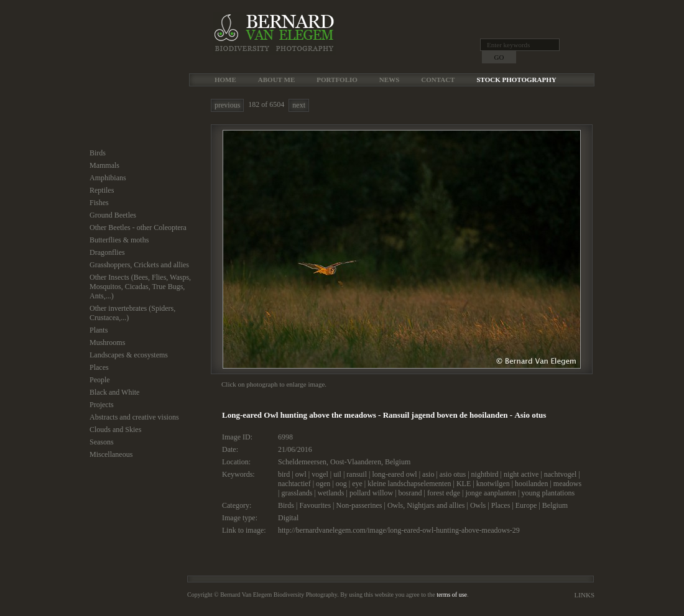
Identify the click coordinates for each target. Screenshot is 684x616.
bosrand (410, 493)
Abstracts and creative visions (134, 417)
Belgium (398, 462)
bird (284, 474)
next (299, 105)
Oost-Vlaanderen (356, 462)
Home (225, 80)
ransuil (357, 474)
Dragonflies (107, 252)
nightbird (485, 474)
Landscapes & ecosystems (129, 355)
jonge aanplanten (491, 493)
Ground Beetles (113, 215)
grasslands (297, 493)
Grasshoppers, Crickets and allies (139, 265)
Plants (99, 330)
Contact (438, 80)
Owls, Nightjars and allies (426, 505)
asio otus (453, 474)
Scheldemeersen (302, 462)
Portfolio (337, 80)
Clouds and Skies (115, 430)
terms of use (452, 595)
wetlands (331, 493)
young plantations (548, 493)
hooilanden (531, 484)
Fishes (99, 203)
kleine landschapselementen (409, 484)
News (389, 80)
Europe (526, 505)
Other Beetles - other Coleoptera (138, 228)
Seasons (102, 442)
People (100, 380)
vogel (320, 474)
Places (99, 367)
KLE (464, 484)
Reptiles (102, 190)
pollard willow (371, 493)
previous (227, 105)
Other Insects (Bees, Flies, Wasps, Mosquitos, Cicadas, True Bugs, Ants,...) (140, 287)
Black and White (114, 392)
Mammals (104, 165)
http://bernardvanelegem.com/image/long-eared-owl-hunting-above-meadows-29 (399, 530)
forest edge (444, 493)
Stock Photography (516, 80)
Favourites (315, 505)
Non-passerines (359, 505)
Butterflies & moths (119, 240)
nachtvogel (561, 474)
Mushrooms (107, 342)
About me (276, 80)
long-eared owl (394, 474)
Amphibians (108, 178)
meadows (567, 484)
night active (521, 474)
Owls (478, 505)
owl (301, 474)
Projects (102, 405)
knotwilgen (493, 484)
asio (428, 474)
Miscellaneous (111, 454)
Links (585, 595)
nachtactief (294, 484)
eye (357, 484)
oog (341, 484)
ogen (323, 484)
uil (337, 474)
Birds (98, 153)
